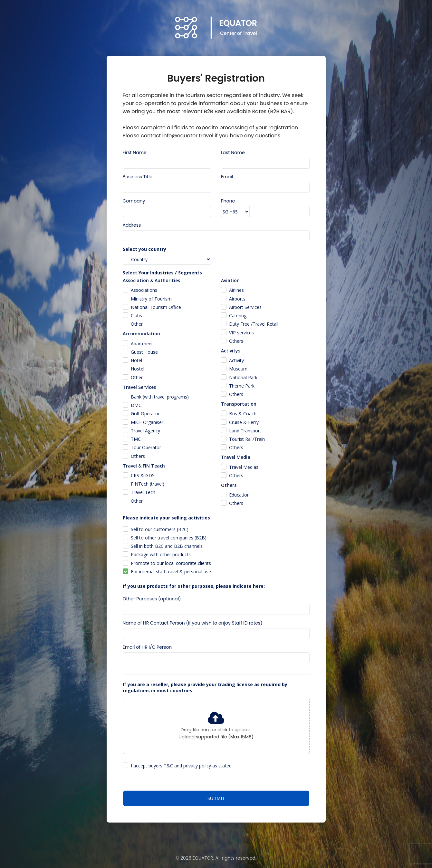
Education (239, 495)
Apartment (142, 344)
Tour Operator (146, 447)
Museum (238, 369)
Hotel (136, 360)
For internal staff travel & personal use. (171, 572)
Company (134, 201)
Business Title (138, 177)
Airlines (236, 290)
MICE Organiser (147, 422)
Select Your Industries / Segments (162, 273)
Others (138, 456)
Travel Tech (143, 492)
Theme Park (242, 386)
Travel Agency (145, 431)
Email (227, 177)
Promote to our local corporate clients (171, 563)
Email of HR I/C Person (147, 647)
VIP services (241, 333)
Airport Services (245, 307)
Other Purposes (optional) (152, 599)
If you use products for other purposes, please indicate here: (194, 586)
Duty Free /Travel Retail (254, 324)
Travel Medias (244, 467)
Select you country (144, 249)
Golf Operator (145, 414)
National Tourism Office (156, 307)
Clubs (136, 316)
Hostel (138, 369)
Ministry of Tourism (151, 299)
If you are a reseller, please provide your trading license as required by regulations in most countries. (205, 687)
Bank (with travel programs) (160, 397)
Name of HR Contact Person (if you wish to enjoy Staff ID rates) (193, 623)
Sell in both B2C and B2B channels (167, 546)
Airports (237, 299)
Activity (236, 360)
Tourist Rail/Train (247, 439)
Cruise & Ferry (244, 422)
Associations (144, 290)
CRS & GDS (143, 475)
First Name (135, 153)
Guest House (144, 352)
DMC (136, 405)
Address (132, 225)
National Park (243, 377)
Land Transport (245, 431)
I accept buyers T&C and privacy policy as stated (181, 766)
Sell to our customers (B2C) (160, 529)
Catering (238, 316)
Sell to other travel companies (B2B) (169, 538)
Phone (228, 201)
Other (137, 324)
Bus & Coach (243, 414)
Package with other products (161, 554)
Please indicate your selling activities (166, 518)
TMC (136, 439)
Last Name (233, 153)
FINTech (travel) (148, 484)
